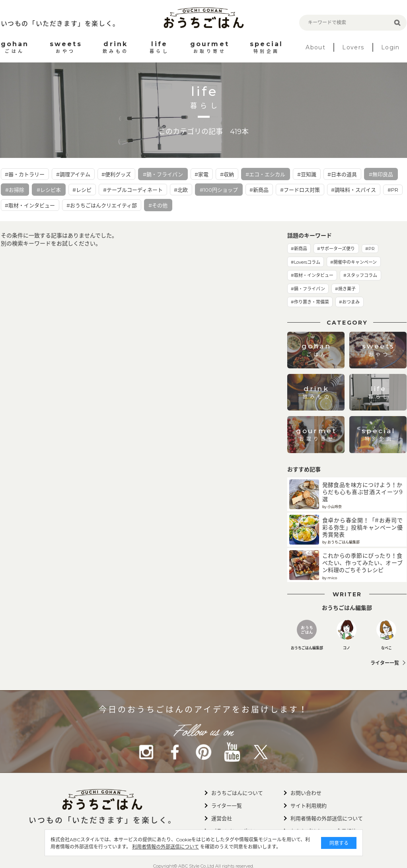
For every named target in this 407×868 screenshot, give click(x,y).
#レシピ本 (49, 190)
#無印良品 (381, 174)
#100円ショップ (219, 190)
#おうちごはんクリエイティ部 (102, 205)
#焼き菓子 (345, 289)
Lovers (353, 47)
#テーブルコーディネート (133, 190)
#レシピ (82, 190)
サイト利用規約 (309, 806)
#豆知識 (307, 174)
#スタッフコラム (360, 275)
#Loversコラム (306, 262)
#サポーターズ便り (336, 249)
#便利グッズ (116, 174)
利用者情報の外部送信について (166, 847)
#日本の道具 (342, 174)
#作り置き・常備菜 (310, 302)
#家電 (202, 174)
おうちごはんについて (237, 793)
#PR (393, 190)
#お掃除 (15, 190)
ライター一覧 (385, 663)
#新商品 (259, 190)
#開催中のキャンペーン (353, 262)
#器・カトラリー (25, 174)
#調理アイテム (73, 174)
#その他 (158, 205)
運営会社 (222, 818)
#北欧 (181, 190)
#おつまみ (349, 302)
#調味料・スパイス (353, 190)
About (315, 47)
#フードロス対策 (300, 190)
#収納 (227, 174)
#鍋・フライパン (163, 174)
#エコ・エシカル (265, 174)
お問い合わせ (306, 793)
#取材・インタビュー (30, 205)
